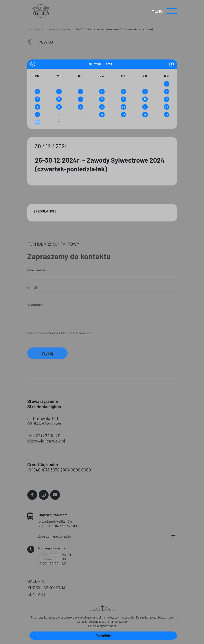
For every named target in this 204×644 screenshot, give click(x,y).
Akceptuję (103, 635)
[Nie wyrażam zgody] (177, 616)
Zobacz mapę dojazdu (107, 536)
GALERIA (36, 581)
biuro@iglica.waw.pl (46, 441)
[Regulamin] (45, 211)
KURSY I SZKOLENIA (46, 588)
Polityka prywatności (102, 626)
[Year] (109, 64)
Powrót (47, 42)
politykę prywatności (81, 333)
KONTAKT (36, 594)
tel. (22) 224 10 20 (44, 435)
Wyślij (47, 353)
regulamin (62, 333)
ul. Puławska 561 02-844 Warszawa (44, 421)
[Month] (97, 64)
